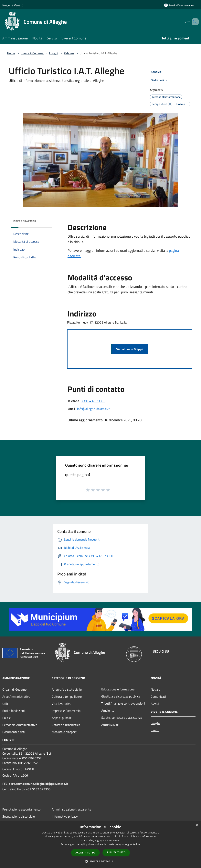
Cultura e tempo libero (67, 697)
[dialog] (100, 845)
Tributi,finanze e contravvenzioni (123, 703)
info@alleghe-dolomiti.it (93, 409)
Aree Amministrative (16, 697)
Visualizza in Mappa (130, 349)
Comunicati (158, 697)
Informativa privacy (65, 816)
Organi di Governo (14, 689)
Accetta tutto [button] (85, 853)
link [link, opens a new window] (138, 844)
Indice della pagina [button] (25, 221)
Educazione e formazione (118, 689)
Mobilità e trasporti (65, 732)
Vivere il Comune (32, 53)
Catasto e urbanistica (66, 725)
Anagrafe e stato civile (67, 689)
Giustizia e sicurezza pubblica (121, 696)
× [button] (197, 825)
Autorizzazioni (111, 725)
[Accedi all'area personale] (179, 5)
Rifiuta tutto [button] (116, 852)
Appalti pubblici (62, 718)
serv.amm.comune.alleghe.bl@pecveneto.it (38, 784)
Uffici (6, 704)
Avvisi (155, 704)
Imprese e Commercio (66, 711)
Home (11, 53)
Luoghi (54, 53)
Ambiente (108, 710)
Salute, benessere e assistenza (122, 718)
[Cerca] (194, 22)
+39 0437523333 (93, 401)
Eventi (155, 730)
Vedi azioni (160, 80)
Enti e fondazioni (14, 711)
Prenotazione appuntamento (21, 809)
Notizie (155, 689)
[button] (100, 861)
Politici (7, 718)
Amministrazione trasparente (71, 809)
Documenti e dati (14, 732)
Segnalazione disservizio (19, 816)
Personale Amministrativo (20, 725)
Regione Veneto (13, 5)
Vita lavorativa (62, 704)
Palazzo (69, 53)
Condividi (159, 72)
